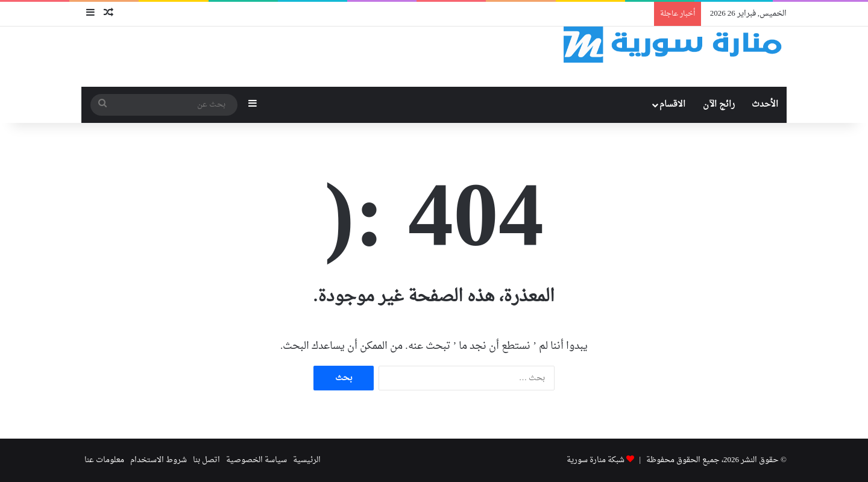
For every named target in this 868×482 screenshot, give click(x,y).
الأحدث (765, 105)
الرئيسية (307, 460)
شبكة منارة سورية (596, 460)
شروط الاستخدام (159, 460)
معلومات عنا (104, 460)
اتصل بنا (206, 460)
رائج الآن (719, 105)
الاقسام (672, 105)
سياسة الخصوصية (256, 460)
